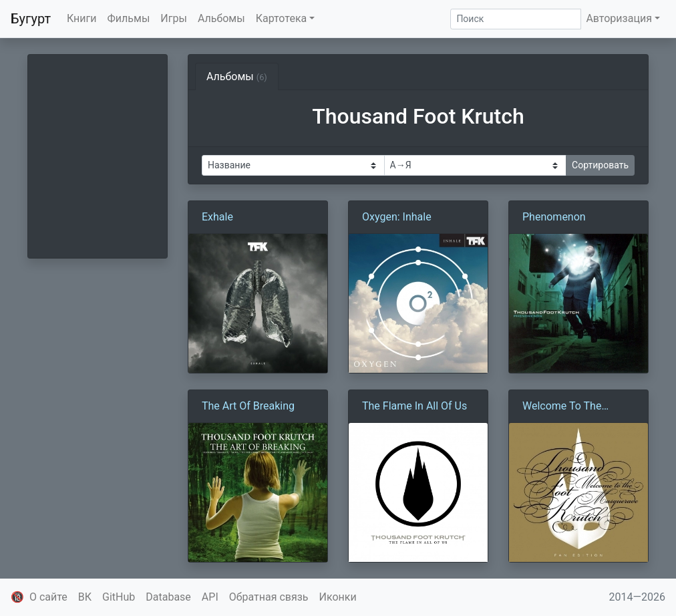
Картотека (282, 18)
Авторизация (619, 18)
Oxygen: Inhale (397, 217)
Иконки (338, 597)
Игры (174, 18)
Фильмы (129, 18)
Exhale (217, 217)
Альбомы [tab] (237, 76)
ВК (85, 597)
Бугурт (31, 19)
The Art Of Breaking (248, 406)
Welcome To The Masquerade (562, 407)
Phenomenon (554, 217)
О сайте (48, 597)
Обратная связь (269, 597)
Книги (82, 18)
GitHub (119, 597)
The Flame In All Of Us (414, 406)
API (210, 597)
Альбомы (221, 18)
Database (168, 597)
